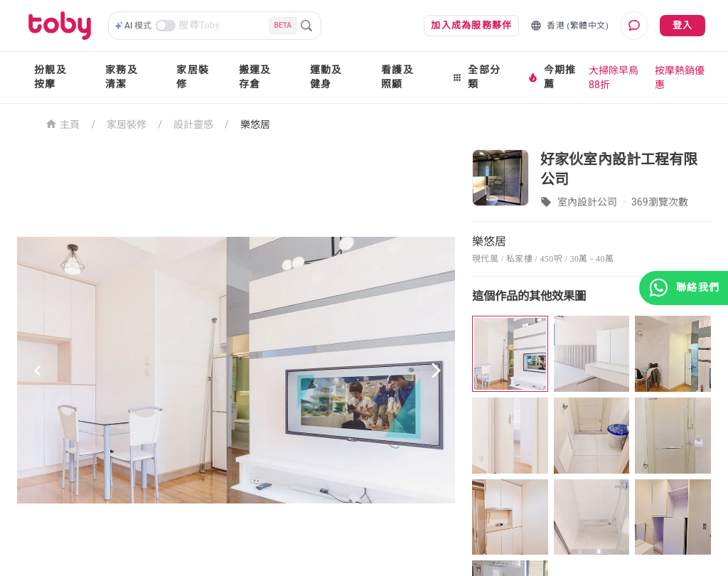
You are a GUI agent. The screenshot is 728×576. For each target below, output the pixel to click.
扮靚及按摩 (50, 77)
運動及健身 (326, 77)
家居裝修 (193, 77)
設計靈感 (193, 124)
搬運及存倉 (255, 77)
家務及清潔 (122, 77)
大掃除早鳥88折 (614, 78)
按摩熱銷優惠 (680, 78)
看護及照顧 (397, 77)
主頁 (63, 123)
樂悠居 (255, 124)
